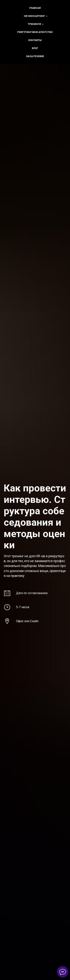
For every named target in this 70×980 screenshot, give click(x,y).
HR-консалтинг (34, 16)
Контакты (35, 40)
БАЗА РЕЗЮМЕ (35, 56)
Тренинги (34, 24)
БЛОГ (35, 48)
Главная (35, 8)
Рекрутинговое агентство (35, 32)
